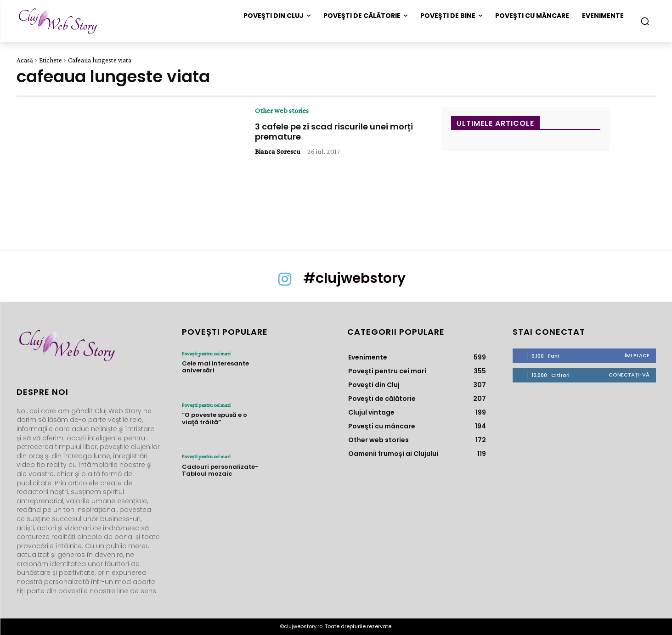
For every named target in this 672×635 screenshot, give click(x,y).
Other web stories (282, 111)
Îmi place (637, 355)
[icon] (285, 284)
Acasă (25, 60)
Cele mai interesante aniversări (215, 367)
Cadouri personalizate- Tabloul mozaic (220, 470)
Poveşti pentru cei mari (206, 354)
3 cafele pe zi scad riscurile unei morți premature (334, 132)
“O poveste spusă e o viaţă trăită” (215, 419)
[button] (645, 21)
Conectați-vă (629, 375)
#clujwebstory (354, 278)
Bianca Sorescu (278, 151)
